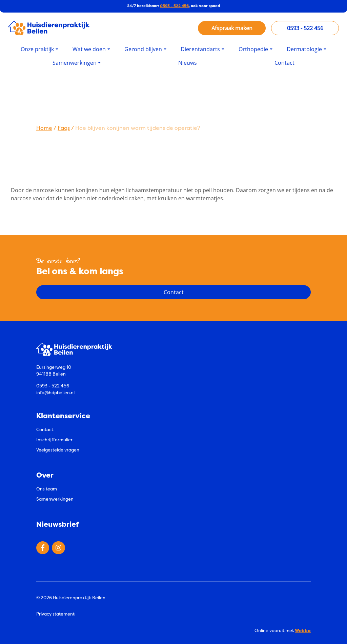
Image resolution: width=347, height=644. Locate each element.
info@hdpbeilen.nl (55, 392)
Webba (303, 629)
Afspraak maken (232, 28)
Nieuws (188, 62)
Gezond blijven (143, 48)
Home (44, 127)
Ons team (47, 488)
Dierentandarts (200, 48)
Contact (284, 62)
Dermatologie (304, 48)
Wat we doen (89, 48)
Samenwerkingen (75, 62)
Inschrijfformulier (54, 439)
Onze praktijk (37, 48)
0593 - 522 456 (174, 6)
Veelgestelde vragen (58, 449)
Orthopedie (253, 48)
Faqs (64, 127)
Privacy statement (55, 613)
